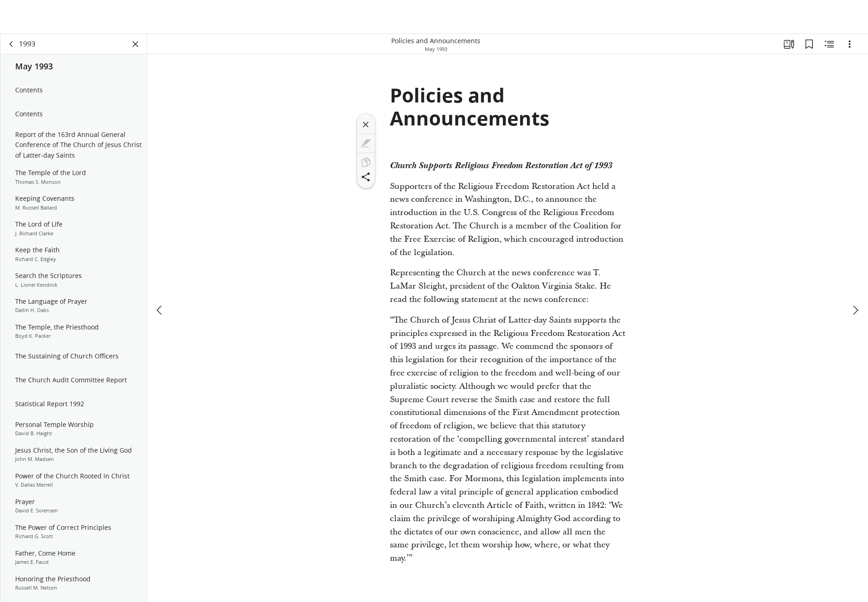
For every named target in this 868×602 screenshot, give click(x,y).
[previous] (160, 310)
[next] (855, 310)
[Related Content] (829, 44)
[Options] (850, 44)
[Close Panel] (136, 44)
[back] (11, 44)
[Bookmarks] (809, 44)
